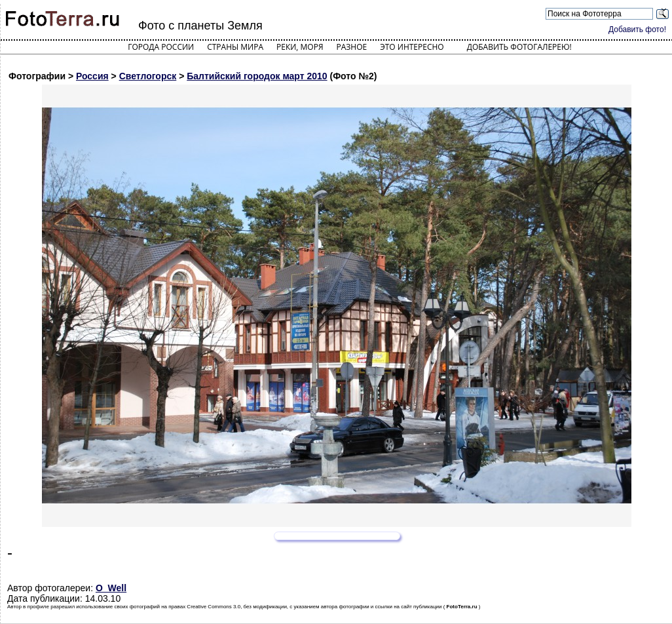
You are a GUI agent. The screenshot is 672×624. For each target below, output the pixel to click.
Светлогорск (148, 76)
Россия (92, 76)
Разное (352, 47)
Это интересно (412, 47)
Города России (161, 47)
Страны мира (235, 47)
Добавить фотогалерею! (519, 47)
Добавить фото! (637, 29)
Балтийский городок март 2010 (257, 76)
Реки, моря (300, 47)
